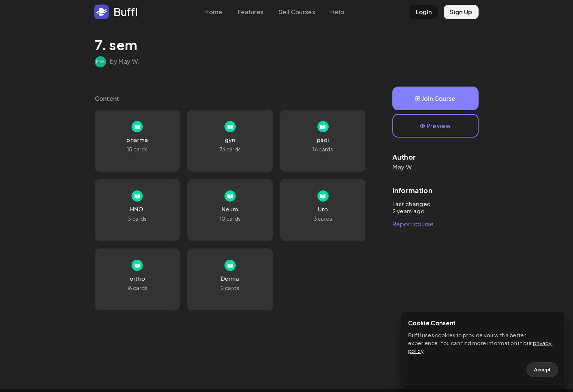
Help (337, 12)
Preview (435, 126)
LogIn (424, 12)
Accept (542, 370)
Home (213, 12)
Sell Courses (297, 12)
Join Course (435, 98)
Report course (413, 224)
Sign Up (461, 12)
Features (251, 12)
